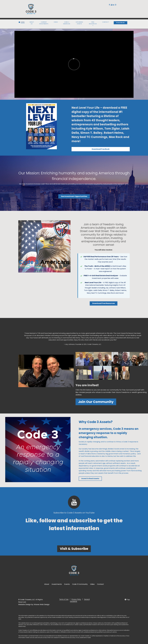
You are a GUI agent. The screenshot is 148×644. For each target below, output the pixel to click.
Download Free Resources (104, 303)
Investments (57, 584)
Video (92, 584)
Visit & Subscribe (74, 549)
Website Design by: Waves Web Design (34, 604)
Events (67, 584)
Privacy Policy (76, 599)
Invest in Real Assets (90, 479)
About (47, 584)
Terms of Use (64, 599)
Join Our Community (96, 402)
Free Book (120, 23)
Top (127, 600)
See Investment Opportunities (74, 196)
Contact (100, 584)
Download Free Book (101, 149)
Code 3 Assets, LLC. (28, 600)
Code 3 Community (80, 584)
